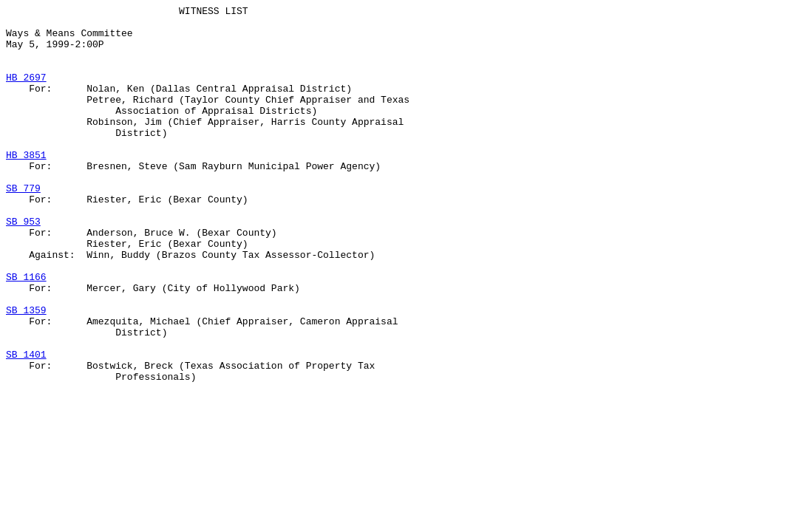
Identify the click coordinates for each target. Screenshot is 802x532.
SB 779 (23, 225)
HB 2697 (26, 92)
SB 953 (23, 265)
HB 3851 (26, 185)
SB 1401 (26, 425)
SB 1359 (26, 372)
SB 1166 (26, 332)
